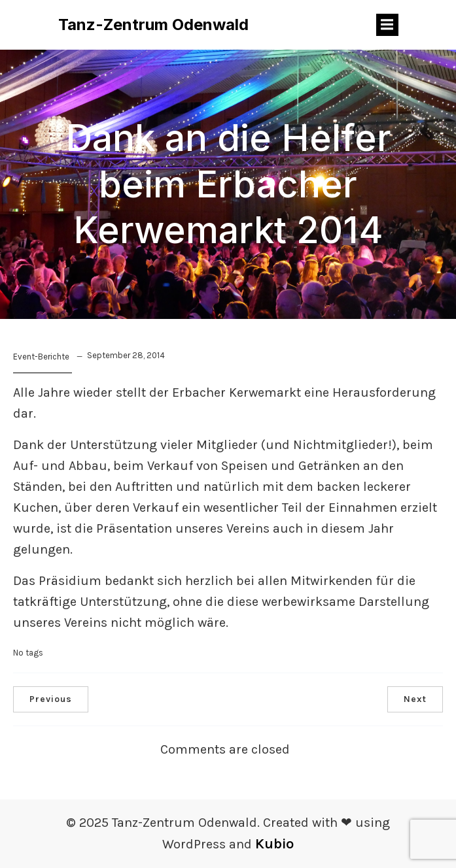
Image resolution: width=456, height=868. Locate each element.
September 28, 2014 (126, 355)
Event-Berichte (41, 357)
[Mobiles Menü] (387, 25)
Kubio (274, 844)
